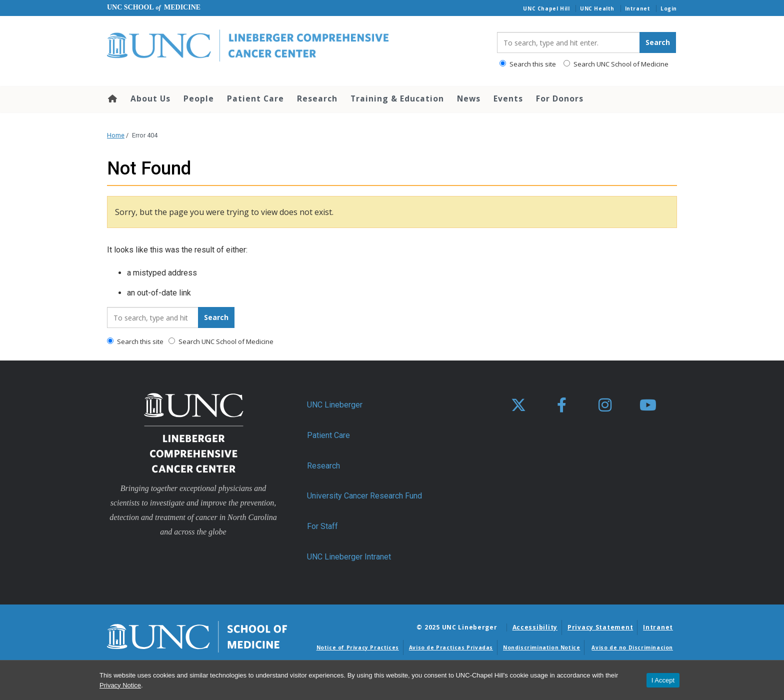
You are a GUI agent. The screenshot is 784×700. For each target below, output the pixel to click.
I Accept (663, 680)
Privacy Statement (600, 627)
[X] (518, 405)
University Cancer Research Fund (364, 496)
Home (112, 98)
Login (669, 8)
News (469, 98)
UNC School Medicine (154, 7)
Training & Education (397, 98)
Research (317, 98)
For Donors (560, 98)
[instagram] (605, 405)
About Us (150, 98)
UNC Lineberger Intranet (349, 557)
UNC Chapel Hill (546, 8)
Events (508, 98)
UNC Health (597, 8)
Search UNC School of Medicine (616, 64)
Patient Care (255, 98)
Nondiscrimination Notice (541, 647)
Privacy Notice (120, 685)
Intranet (638, 8)
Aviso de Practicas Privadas (451, 647)
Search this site (528, 64)
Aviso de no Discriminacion (632, 647)
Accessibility (535, 627)
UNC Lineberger (335, 405)
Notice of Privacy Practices (358, 647)
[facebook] (561, 405)
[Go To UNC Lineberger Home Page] (294, 46)
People (199, 98)
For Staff (322, 526)
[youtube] (648, 405)
